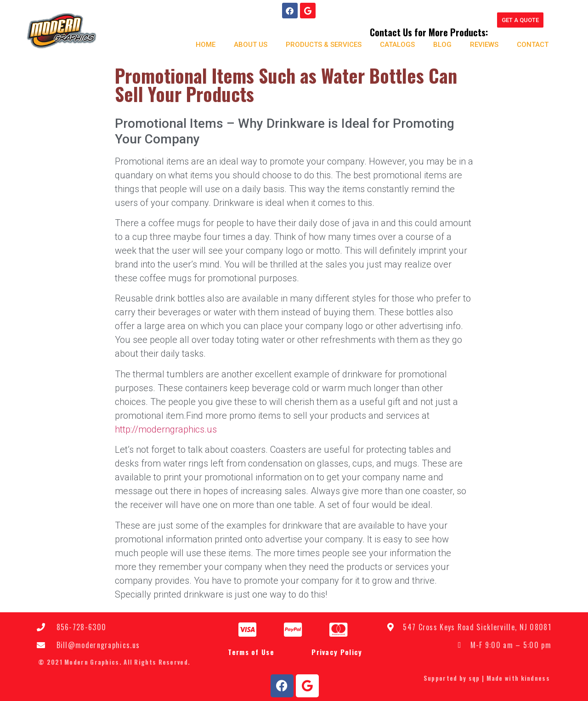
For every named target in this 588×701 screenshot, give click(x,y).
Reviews (480, 44)
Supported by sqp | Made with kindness (487, 677)
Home (201, 44)
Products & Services (319, 44)
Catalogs (393, 44)
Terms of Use (251, 651)
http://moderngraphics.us (166, 428)
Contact (529, 44)
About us (246, 44)
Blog (438, 44)
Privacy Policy (337, 651)
